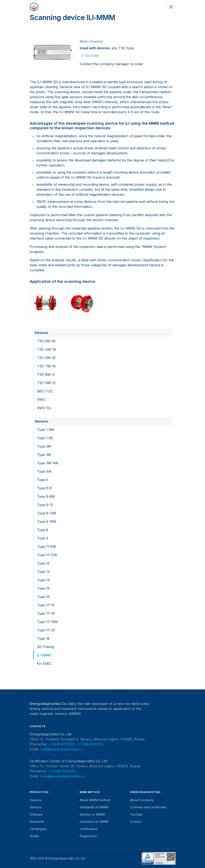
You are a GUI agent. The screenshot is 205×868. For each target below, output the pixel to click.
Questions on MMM (94, 822)
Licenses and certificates (148, 807)
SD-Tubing (46, 647)
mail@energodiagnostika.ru (61, 749)
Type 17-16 (46, 613)
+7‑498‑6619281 (62, 744)
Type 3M (44, 455)
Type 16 (43, 597)
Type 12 (43, 563)
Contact (136, 822)
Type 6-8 (44, 488)
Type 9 (43, 538)
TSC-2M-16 (46, 341)
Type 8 (43, 530)
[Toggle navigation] (171, 7)
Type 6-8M (46, 496)
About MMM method (95, 800)
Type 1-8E (45, 438)
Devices (41, 333)
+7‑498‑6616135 (90, 744)
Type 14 (43, 580)
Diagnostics (88, 836)
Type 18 (43, 638)
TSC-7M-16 (46, 366)
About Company (142, 800)
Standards (37, 822)
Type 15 (43, 588)
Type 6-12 (45, 505)
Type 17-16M (47, 622)
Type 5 (43, 480)
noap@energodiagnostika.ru (62, 776)
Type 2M (44, 446)
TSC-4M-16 (46, 349)
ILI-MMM (44, 655)
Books (34, 836)
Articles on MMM (92, 814)
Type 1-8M (46, 430)
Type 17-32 (46, 630)
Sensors (42, 421)
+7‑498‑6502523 (62, 771)
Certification (89, 829)
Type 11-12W (47, 555)
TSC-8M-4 (46, 374)
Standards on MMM (94, 807)
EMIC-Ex (44, 408)
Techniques (38, 829)
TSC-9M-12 (46, 383)
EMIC (41, 400)
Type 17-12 (46, 605)
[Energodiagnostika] (34, 7)
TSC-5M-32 (46, 358)
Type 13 (43, 572)
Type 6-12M (47, 513)
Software (36, 814)
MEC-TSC (45, 391)
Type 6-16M (47, 522)
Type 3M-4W (48, 463)
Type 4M (44, 471)
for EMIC (44, 664)
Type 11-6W (46, 547)
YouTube (136, 814)
